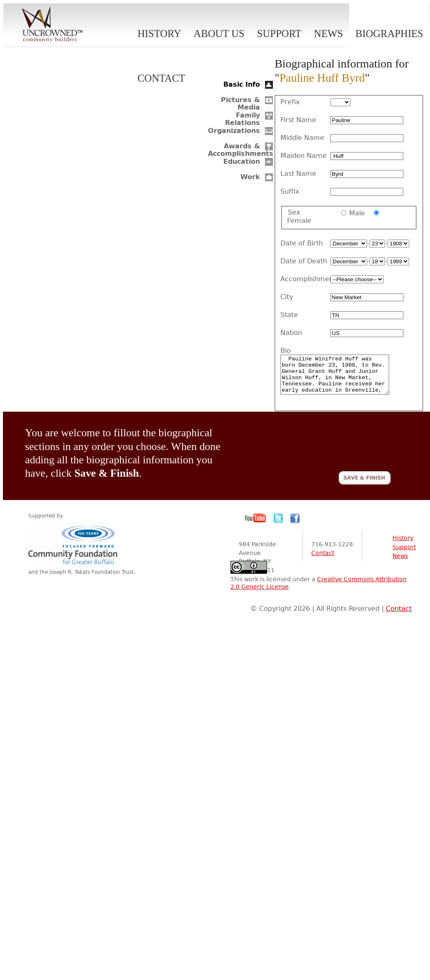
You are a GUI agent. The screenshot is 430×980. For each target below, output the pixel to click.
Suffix (290, 192)
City (287, 297)
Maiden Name (304, 156)
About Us (219, 34)
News (328, 34)
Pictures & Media (240, 104)
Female (299, 221)
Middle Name (302, 138)
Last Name (298, 174)
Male (357, 213)
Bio (286, 351)
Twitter (278, 526)
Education (242, 161)
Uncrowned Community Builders (52, 25)
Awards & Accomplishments (241, 150)
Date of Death (304, 261)
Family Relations (242, 119)
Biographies (389, 34)
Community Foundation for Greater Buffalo (74, 552)
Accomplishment (305, 279)
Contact (161, 78)
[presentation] (328, 450)
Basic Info (242, 84)
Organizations (234, 131)
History (159, 34)
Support (279, 34)
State (289, 315)
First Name (298, 120)
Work (250, 177)
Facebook (295, 526)
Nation (291, 333)
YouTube (255, 526)
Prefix (290, 102)
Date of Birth (302, 243)
